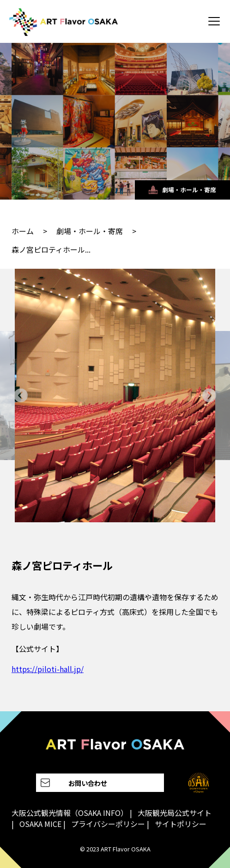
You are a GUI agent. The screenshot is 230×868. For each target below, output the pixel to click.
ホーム (23, 231)
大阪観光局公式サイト (175, 813)
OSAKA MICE (40, 824)
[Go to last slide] (21, 395)
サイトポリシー (181, 824)
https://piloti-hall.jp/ (48, 669)
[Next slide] (209, 395)
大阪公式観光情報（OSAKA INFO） (70, 813)
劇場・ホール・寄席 (90, 231)
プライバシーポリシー (108, 824)
